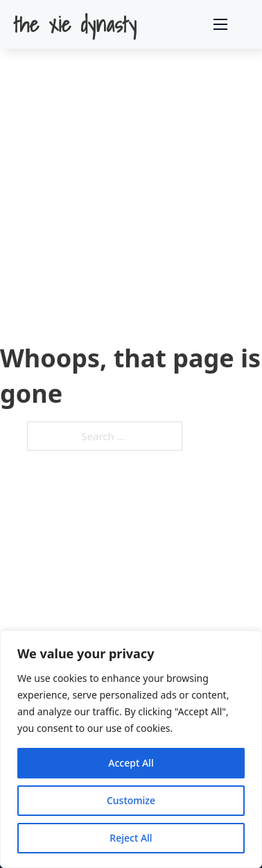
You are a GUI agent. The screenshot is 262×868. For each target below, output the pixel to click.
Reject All (131, 838)
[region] (131, 749)
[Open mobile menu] (220, 24)
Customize (131, 800)
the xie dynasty (75, 24)
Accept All (131, 763)
